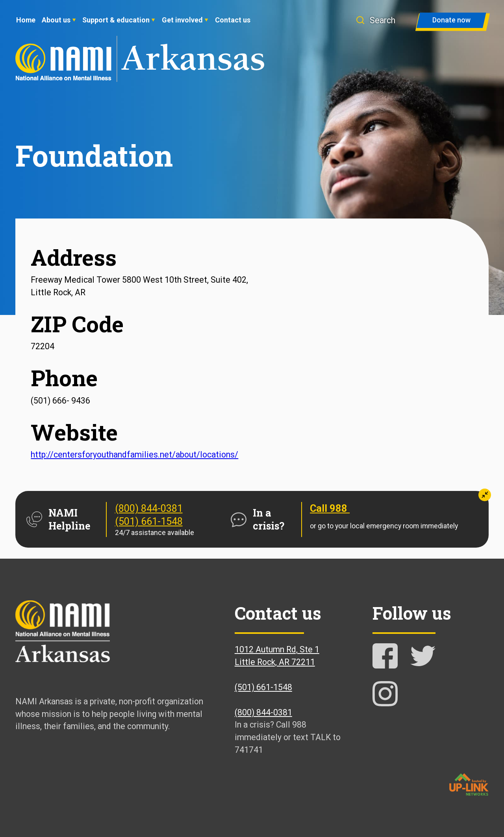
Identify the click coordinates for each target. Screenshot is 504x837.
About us (56, 20)
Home (26, 20)
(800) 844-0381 (149, 508)
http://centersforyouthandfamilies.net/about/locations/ (134, 455)
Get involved (182, 20)
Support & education (116, 20)
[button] (380, 20)
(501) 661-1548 (149, 521)
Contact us (233, 20)
